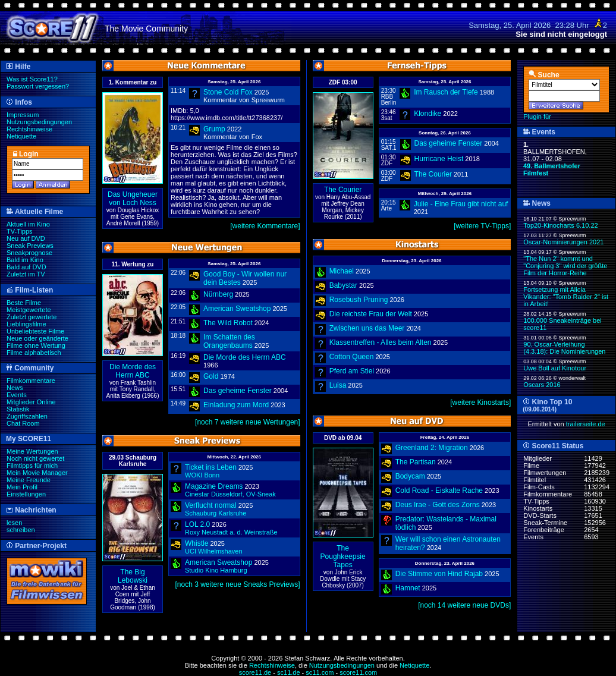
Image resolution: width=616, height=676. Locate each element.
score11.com (358, 672)
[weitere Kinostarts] (480, 403)
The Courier (343, 190)
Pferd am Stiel (352, 371)
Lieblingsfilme (26, 324)
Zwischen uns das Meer (367, 328)
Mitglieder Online (31, 402)
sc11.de (289, 672)
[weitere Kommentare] (265, 226)
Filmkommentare (31, 381)
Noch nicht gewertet (35, 458)
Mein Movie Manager (37, 473)
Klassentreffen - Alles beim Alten (381, 342)
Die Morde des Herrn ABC (133, 371)
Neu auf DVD (26, 238)
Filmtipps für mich (32, 466)
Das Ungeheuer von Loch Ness (133, 199)
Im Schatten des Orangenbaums (229, 341)
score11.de (255, 672)
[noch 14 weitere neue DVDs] (464, 605)
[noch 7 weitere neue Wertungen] (248, 422)
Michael (342, 271)
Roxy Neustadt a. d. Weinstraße (231, 532)
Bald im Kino (25, 260)
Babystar (343, 285)
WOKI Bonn (202, 475)
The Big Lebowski (133, 576)
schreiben (21, 530)
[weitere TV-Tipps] (482, 226)
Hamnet (408, 588)
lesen (14, 523)
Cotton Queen (352, 357)
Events (17, 395)
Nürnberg (218, 294)
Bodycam (410, 476)
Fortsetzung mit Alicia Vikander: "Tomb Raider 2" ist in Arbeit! (566, 297)
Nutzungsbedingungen (39, 122)
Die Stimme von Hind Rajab (439, 574)
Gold (211, 376)
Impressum (23, 115)
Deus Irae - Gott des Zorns (438, 505)
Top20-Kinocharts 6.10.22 (560, 225)
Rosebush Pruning (359, 300)
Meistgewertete (29, 310)
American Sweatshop (237, 309)
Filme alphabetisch (34, 353)
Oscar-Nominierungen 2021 (563, 242)
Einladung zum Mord (236, 405)
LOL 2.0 (197, 524)
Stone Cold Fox (228, 92)
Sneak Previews (30, 246)
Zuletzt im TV (26, 274)
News (15, 388)
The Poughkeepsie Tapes (343, 556)
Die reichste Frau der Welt (371, 314)
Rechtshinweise (29, 129)
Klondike (428, 114)
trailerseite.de (586, 424)
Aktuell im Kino (28, 224)
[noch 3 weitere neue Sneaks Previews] (238, 584)
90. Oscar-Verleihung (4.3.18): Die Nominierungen (564, 348)
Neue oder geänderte (37, 338)
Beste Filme (24, 303)
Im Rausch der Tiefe (446, 92)
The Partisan (416, 462)
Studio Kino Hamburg (216, 570)
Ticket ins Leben (211, 467)
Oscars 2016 (542, 385)
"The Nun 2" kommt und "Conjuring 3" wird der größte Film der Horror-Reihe (565, 266)
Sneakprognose (29, 253)
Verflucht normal (211, 505)
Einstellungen (26, 494)
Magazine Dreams (214, 486)
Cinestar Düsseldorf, (230, 494)
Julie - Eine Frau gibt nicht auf (461, 204)
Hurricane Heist (439, 159)
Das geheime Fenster (238, 391)
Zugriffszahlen (27, 416)
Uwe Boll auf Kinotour (555, 368)
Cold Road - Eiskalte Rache (439, 491)
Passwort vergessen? (38, 86)
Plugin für (537, 117)
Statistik (18, 409)
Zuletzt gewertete (32, 317)
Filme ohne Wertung (36, 345)
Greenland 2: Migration (432, 448)
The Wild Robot (228, 323)
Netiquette (21, 136)
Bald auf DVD (26, 267)
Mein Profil (22, 487)
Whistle (197, 543)
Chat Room (23, 423)
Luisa (338, 385)
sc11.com (320, 672)
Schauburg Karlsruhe (216, 513)
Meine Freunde (29, 480)
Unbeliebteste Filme (35, 331)
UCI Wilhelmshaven (214, 551)
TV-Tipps (20, 231)
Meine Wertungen (32, 451)
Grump (214, 129)
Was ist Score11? (32, 79)
